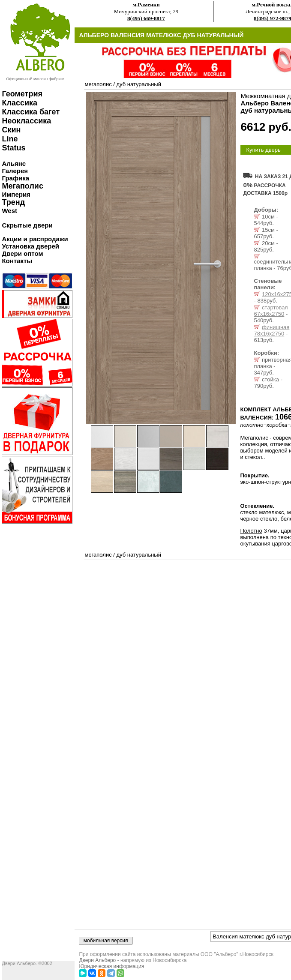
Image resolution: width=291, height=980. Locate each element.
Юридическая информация (111, 966)
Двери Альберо (97, 960)
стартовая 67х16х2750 (271, 311)
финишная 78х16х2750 (271, 330)
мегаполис (98, 84)
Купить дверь (263, 150)
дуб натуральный (138, 84)
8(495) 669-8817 (146, 18)
